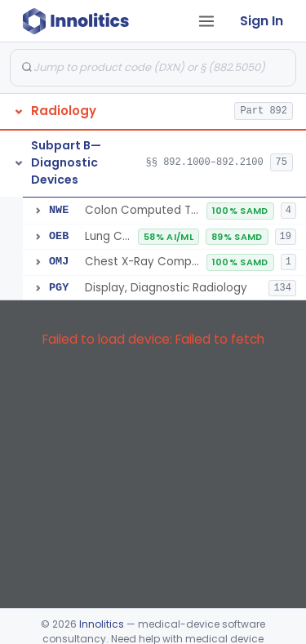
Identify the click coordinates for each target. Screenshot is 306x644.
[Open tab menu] (206, 21)
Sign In (262, 21)
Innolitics (102, 624)
